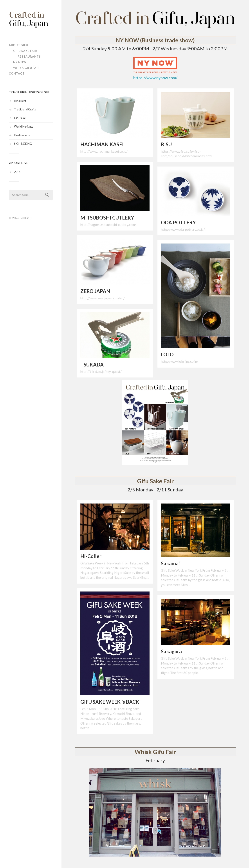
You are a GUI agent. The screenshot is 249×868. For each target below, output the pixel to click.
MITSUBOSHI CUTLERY (107, 218)
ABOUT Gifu (18, 45)
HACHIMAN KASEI (102, 144)
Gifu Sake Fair (25, 51)
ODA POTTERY (178, 222)
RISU (166, 144)
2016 (17, 172)
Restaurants (29, 57)
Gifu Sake (20, 118)
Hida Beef (20, 101)
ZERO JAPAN (95, 291)
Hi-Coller (91, 556)
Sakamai (170, 563)
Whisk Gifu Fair (26, 68)
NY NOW (20, 62)
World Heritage (24, 126)
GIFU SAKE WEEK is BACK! (111, 702)
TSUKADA (92, 365)
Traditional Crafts (25, 109)
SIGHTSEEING (23, 144)
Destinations (22, 135)
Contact (17, 73)
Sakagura (171, 651)
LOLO (167, 354)
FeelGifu (25, 218)
